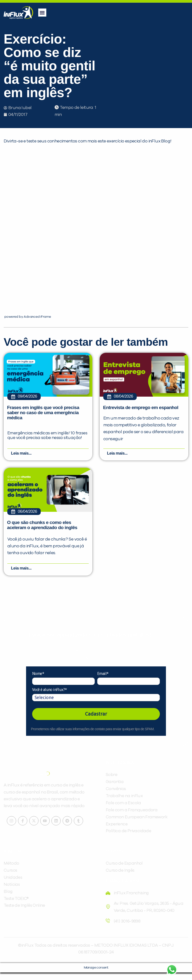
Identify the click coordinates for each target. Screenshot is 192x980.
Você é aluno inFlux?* (49, 697)
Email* (103, 681)
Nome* (38, 681)
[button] (42, 13)
